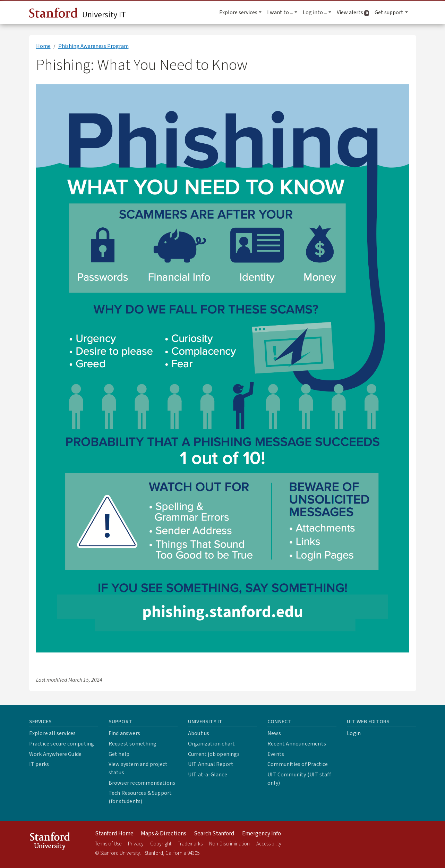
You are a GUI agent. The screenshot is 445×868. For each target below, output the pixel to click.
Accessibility (269, 844)
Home (43, 46)
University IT (78, 14)
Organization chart (212, 744)
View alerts (354, 12)
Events (276, 754)
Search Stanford (214, 834)
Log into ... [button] (315, 12)
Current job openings (214, 754)
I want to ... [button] (280, 12)
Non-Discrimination (229, 844)
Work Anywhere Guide (55, 754)
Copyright (161, 844)
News (274, 733)
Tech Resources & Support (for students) (140, 797)
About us (199, 733)
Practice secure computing (62, 744)
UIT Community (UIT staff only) (299, 779)
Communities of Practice (298, 764)
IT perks (39, 764)
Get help (119, 754)
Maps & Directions (164, 834)
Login (354, 733)
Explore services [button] (238, 12)
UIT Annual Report (211, 764)
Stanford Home (114, 834)
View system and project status (138, 768)
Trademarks (190, 844)
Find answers (124, 733)
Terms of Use (108, 844)
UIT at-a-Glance (208, 775)
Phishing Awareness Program (93, 46)
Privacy (136, 844)
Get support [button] (389, 12)
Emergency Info (262, 834)
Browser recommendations (142, 783)
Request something (132, 744)
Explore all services (53, 733)
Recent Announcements (297, 744)
